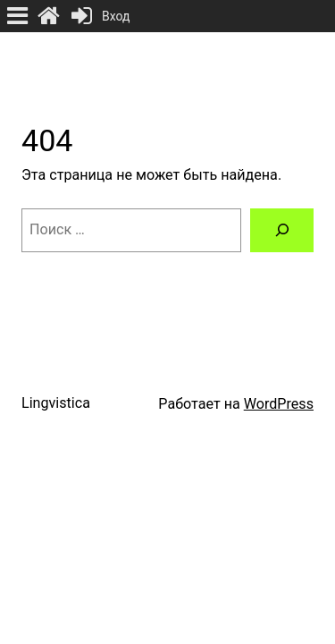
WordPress (279, 404)
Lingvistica (56, 403)
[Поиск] (282, 231)
